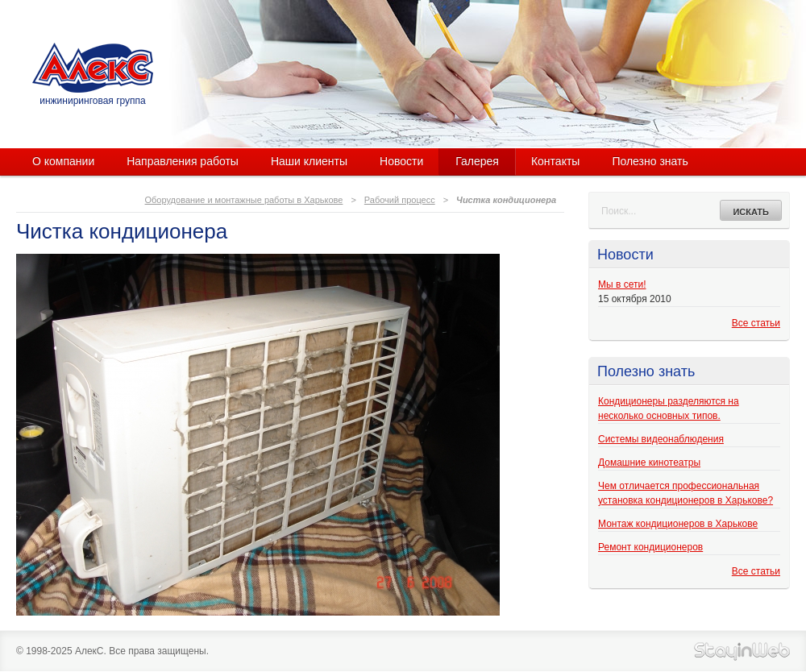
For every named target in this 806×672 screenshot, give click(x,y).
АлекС (93, 68)
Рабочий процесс (400, 200)
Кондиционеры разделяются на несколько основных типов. (669, 409)
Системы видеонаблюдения (661, 439)
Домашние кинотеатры (649, 463)
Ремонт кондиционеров (650, 547)
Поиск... (619, 211)
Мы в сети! (622, 284)
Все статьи (756, 323)
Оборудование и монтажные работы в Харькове (244, 200)
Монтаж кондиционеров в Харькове (678, 524)
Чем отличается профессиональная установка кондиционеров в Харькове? (686, 493)
